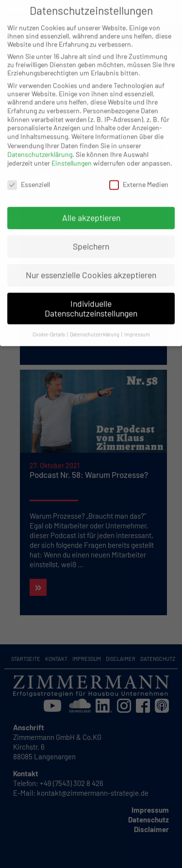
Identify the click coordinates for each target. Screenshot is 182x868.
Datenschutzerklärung (40, 147)
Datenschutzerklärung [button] (95, 327)
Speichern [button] (91, 239)
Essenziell (29, 177)
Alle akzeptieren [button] (91, 210)
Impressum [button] (137, 327)
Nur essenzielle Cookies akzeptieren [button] (91, 267)
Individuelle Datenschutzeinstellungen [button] (91, 301)
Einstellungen (72, 156)
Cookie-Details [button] (49, 327)
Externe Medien (139, 177)
